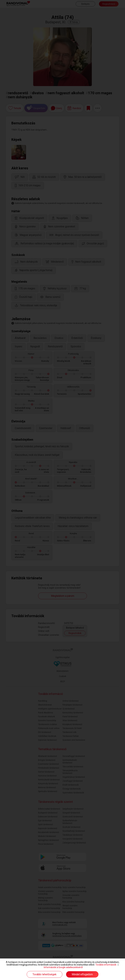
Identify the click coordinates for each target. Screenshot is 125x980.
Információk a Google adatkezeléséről (63, 967)
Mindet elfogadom (82, 974)
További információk (106, 965)
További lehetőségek (45, 974)
